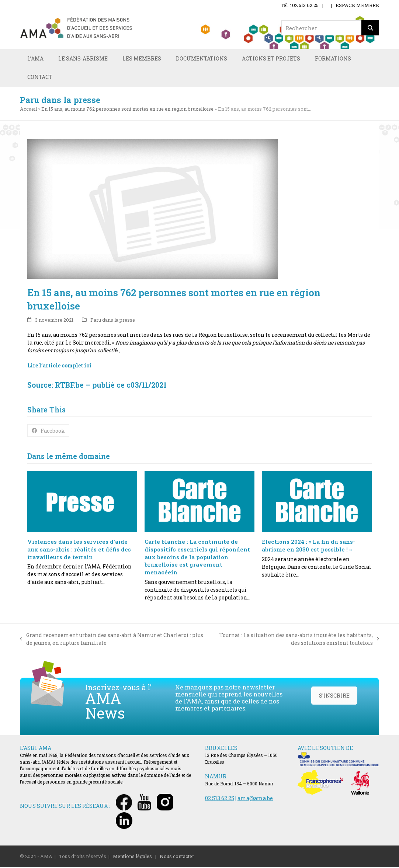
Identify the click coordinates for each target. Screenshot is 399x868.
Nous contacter (177, 857)
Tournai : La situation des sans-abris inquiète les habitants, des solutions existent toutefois (295, 640)
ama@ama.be (255, 799)
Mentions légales (132, 857)
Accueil (28, 110)
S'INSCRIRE (334, 696)
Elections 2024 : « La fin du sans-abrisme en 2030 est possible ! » (308, 546)
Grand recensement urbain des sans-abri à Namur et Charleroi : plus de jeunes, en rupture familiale (112, 640)
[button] (48, 431)
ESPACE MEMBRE (357, 5)
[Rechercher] (370, 28)
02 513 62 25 (220, 799)
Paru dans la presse (113, 321)
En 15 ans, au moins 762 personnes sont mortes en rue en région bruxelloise (127, 110)
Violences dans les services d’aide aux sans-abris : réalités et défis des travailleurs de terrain (79, 550)
